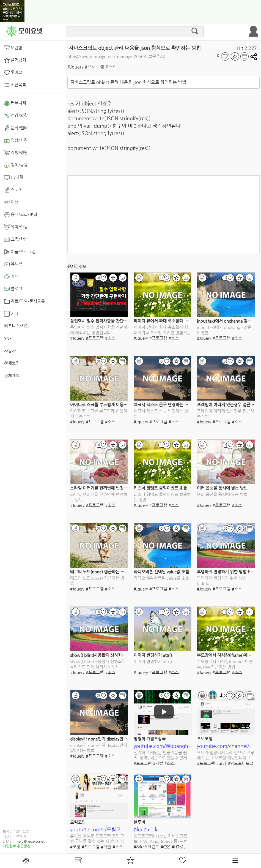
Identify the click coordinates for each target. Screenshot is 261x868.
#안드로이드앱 (241, 763)
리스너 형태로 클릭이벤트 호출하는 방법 (162, 497)
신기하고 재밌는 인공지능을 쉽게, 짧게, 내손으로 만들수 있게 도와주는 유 (160, 756)
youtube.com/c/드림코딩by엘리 (105, 829)
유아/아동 (16, 227)
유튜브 (13, 264)
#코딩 (221, 763)
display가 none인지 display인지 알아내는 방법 (111, 739)
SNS (8, 338)
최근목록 (15, 85)
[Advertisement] (164, 214)
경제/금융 (16, 165)
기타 (11, 314)
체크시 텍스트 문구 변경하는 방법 (163, 405)
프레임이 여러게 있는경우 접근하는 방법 (226, 414)
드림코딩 (78, 822)
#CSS (165, 847)
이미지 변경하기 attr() (153, 655)
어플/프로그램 (20, 252)
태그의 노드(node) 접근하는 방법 (99, 572)
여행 (11, 202)
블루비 (139, 822)
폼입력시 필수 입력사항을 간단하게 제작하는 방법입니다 (119, 321)
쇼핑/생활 (16, 153)
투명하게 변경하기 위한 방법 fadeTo (228, 572)
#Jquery (75, 67)
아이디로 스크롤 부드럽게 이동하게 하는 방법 (109, 405)
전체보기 (12, 363)
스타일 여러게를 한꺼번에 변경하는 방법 (105, 488)
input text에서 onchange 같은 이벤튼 (224, 330)
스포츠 (13, 190)
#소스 (111, 67)
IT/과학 (14, 178)
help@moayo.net (31, 841)
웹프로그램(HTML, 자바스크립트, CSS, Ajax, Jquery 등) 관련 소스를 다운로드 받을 (161, 839)
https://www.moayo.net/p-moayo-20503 (107, 56)
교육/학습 (16, 240)
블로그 (13, 289)
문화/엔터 (16, 128)
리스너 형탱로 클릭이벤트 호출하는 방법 (169, 488)
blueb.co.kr (146, 829)
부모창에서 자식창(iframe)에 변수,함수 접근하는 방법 (225, 664)
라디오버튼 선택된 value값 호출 (161, 572)
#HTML (178, 847)
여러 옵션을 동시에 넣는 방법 (222, 488)
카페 (11, 277)
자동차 (10, 351)
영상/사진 (16, 140)
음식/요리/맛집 (21, 215)
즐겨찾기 (15, 60)
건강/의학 (16, 116)
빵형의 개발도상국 (150, 739)
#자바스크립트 (146, 847)
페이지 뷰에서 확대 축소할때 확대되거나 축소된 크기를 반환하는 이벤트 (162, 330)
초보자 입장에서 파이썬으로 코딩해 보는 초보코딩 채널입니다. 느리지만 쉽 (226, 756)
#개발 (158, 763)
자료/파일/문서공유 (24, 301)
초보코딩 (205, 739)
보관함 (13, 48)
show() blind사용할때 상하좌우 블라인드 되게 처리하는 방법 (123, 655)
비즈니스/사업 (17, 326)
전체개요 (12, 375)
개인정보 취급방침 (17, 846)
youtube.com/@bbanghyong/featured (178, 746)
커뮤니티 (15, 103)
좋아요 (13, 73)
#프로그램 (94, 67)
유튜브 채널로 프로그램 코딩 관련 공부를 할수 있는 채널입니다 (97, 839)
